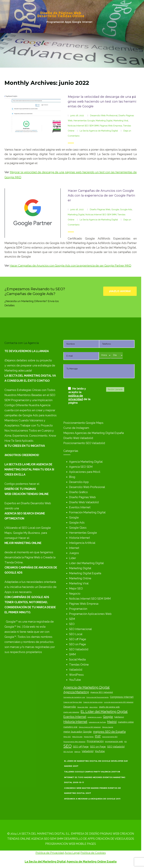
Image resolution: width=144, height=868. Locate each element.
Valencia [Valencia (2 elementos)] (77, 752)
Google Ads (126, 209)
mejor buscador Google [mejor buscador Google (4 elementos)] (78, 732)
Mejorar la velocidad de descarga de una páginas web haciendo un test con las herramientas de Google (102, 102)
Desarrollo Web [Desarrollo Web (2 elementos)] (83, 707)
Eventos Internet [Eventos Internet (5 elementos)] (75, 717)
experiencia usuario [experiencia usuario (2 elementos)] (95, 717)
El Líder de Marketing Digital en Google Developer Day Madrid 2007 (96, 763)
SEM (72, 619)
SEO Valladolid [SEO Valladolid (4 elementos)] (116, 747)
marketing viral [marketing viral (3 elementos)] (70, 727)
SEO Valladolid (79, 649)
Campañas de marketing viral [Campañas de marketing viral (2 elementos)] (74, 697)
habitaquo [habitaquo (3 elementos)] (119, 717)
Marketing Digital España (85, 573)
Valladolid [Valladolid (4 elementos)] (88, 751)
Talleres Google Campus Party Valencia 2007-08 (92, 772)
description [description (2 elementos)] (94, 707)
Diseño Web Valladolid (78, 438)
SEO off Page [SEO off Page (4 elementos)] (81, 747)
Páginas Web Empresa (111, 126)
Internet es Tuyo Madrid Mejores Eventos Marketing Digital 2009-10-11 (95, 780)
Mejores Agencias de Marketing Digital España (94, 433)
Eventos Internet (80, 507)
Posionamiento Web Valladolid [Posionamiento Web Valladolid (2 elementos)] (74, 742)
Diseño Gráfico (78, 492)
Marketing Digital (104, 121)
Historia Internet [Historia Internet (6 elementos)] (75, 722)
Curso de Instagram (76, 428)
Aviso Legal (72, 853)
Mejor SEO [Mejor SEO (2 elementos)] (67, 737)
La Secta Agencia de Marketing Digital (99, 131)
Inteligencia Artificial (82, 543)
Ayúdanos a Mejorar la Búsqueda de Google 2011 (92, 799)
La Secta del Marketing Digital (45, 862)
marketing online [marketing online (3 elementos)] (126, 722)
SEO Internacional (80, 629)
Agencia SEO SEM (81, 467)
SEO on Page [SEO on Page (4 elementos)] (98, 747)
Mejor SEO (76, 588)
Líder (72, 558)
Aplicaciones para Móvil (85, 472)
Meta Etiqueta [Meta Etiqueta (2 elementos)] (77, 737)
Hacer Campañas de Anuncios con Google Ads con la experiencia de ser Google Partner (101, 195)
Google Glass (78, 528)
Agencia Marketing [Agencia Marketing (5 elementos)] (76, 692)
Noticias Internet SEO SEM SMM (83, 126)
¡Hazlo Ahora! (120, 291)
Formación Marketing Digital (87, 512)
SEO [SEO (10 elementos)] (67, 746)
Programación (78, 609)
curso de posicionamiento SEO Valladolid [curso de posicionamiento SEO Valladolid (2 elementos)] (119, 702)
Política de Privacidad (50, 853)
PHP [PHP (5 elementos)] (98, 736)
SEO (72, 624)
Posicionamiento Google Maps (83, 423)
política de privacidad (76, 397)
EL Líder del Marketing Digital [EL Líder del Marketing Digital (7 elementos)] (104, 712)
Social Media (77, 659)
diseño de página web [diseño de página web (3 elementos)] (109, 707)
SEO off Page (78, 639)
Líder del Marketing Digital (86, 563)
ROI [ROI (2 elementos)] (126, 742)
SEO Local (76, 634)
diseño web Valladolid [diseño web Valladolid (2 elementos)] (71, 712)
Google (115, 209)
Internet (74, 548)
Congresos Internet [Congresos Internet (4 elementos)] (122, 697)
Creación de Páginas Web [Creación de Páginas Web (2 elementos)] (73, 702)
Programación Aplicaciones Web (90, 614)
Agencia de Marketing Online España (92, 862)
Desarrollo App (79, 482)
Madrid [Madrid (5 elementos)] (112, 722)
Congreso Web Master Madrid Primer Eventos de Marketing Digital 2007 (92, 791)
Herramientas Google (84, 121)
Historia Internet (79, 538)
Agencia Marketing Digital (86, 462)
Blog (72, 477)
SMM (72, 654)
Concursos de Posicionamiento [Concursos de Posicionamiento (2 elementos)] (97, 697)
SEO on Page (77, 644)
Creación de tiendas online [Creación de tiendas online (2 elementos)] (93, 702)
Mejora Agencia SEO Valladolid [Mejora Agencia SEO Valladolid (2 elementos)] (90, 727)
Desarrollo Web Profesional (104, 116)
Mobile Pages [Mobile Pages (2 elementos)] (89, 737)
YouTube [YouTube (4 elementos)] (100, 751)
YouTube (75, 680)
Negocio (75, 594)
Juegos (74, 553)
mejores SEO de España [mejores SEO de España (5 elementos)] (109, 732)
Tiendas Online (79, 665)
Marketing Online (80, 578)
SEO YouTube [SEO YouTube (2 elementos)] (68, 752)
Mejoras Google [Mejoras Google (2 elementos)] (108, 727)
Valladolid (76, 670)
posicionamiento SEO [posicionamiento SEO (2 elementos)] (110, 737)
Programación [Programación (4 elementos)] (95, 741)
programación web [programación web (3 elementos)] (114, 741)
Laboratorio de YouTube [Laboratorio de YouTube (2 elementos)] (97, 722)
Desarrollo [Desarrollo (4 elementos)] (70, 707)
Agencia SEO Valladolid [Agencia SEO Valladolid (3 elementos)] (102, 692)
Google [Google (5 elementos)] (108, 717)
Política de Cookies (93, 853)
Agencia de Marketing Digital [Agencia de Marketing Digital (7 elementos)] (86, 687)
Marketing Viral (121, 121)
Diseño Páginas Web (100, 209)
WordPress (76, 675)
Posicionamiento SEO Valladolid (84, 443)
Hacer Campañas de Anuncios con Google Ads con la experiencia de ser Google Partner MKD (70, 266)
